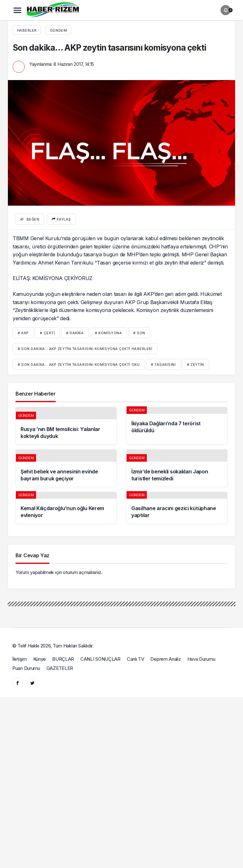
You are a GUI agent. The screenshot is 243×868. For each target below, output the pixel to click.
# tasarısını (163, 365)
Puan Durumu (26, 668)
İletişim (20, 659)
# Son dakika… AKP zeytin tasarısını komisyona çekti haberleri (85, 349)
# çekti (47, 333)
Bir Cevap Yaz (32, 555)
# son (139, 333)
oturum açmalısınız (82, 572)
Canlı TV (136, 659)
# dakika (75, 333)
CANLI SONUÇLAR (100, 659)
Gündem (58, 30)
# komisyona (108, 333)
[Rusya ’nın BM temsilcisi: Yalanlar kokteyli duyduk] (66, 426)
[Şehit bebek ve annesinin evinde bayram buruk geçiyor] (66, 468)
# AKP (23, 333)
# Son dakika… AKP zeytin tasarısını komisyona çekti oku (79, 365)
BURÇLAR (63, 659)
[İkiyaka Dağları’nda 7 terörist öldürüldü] (177, 426)
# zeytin (195, 365)
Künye (40, 659)
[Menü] (17, 10)
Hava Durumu (201, 659)
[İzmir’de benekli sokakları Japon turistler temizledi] (177, 468)
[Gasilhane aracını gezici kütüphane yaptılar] (177, 508)
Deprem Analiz (165, 659)
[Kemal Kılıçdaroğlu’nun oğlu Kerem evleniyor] (66, 508)
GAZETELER (60, 668)
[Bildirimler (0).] (226, 10)
